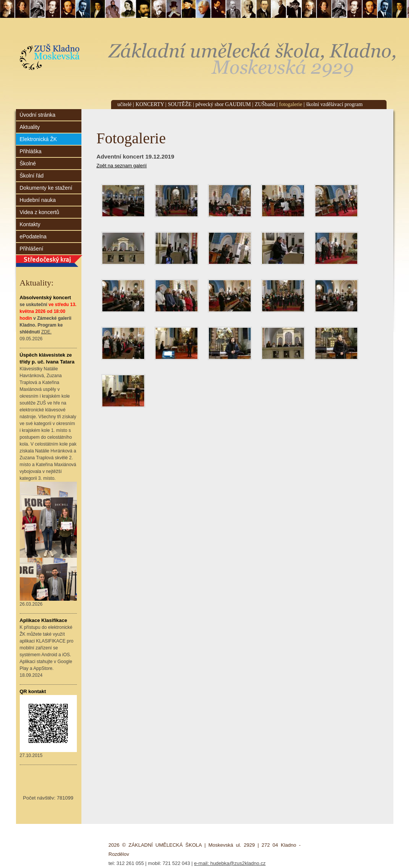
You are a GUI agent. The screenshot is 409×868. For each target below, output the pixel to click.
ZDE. (46, 332)
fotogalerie (291, 104)
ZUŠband (265, 104)
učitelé (125, 104)
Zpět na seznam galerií (122, 166)
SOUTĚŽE (180, 104)
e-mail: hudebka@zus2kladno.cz (230, 863)
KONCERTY (150, 104)
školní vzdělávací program (335, 104)
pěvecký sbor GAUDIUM (223, 104)
